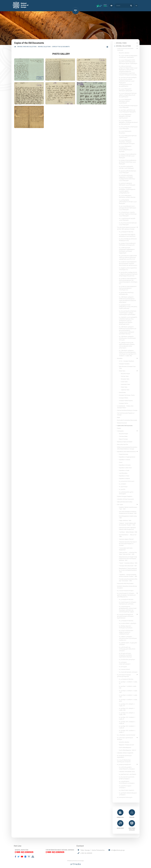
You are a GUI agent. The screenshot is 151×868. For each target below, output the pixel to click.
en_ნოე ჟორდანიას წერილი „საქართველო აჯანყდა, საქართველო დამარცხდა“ (128, 312)
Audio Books (122, 392)
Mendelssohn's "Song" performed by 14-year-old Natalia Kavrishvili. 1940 (128, 569)
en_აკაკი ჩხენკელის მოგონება (125, 131)
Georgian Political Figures (126, 400)
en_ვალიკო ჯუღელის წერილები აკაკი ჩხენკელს (127, 183)
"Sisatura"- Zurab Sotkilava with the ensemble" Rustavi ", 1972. (127, 523)
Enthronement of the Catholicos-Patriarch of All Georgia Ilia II (128, 528)
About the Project (125, 373)
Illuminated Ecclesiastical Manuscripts (127, 419)
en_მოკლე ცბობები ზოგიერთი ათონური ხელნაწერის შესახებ (125, 654)
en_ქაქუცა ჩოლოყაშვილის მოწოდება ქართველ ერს (127, 243)
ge (136, 5)
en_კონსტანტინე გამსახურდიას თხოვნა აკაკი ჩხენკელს (128, 201)
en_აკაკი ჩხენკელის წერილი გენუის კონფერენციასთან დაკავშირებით (128, 94)
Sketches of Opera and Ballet (125, 441)
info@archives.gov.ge (118, 850)
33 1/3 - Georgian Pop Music (126, 360)
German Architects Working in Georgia (127, 409)
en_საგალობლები (125, 668)
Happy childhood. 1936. (125, 520)
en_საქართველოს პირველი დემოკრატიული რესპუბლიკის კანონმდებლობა (126, 594)
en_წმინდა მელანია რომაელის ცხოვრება (126, 626)
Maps (118, 417)
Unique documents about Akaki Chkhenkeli (125, 48)
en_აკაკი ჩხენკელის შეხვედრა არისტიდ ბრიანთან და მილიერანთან (128, 121)
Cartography (120, 430)
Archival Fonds (121, 42)
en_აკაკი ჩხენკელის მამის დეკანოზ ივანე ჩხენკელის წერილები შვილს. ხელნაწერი (128, 61)
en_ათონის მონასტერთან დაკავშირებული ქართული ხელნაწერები (125, 615)
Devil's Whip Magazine (125, 747)
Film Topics (120, 504)
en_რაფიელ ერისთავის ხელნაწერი (124, 755)
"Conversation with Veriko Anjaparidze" (126, 548)
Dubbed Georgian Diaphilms (125, 495)
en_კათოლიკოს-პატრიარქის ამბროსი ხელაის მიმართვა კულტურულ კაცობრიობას (128, 256)
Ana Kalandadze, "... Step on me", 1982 (128, 535)
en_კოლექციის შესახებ (126, 231)
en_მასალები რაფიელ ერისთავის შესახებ (124, 675)
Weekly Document (122, 422)
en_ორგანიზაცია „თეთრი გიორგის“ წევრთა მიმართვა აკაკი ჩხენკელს (128, 213)
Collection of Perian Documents (125, 498)
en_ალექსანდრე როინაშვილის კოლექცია (127, 781)
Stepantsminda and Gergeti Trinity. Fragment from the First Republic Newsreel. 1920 (128, 558)
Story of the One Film (123, 443)
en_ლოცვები (123, 666)
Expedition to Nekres (124, 478)
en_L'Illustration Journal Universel (126, 734)
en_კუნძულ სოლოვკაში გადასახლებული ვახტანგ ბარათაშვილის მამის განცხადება (127, 344)
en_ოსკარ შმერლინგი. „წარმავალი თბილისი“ (124, 760)
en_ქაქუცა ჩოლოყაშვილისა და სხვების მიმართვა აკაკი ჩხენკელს (128, 161)
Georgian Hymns (124, 402)
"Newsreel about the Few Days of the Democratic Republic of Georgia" (128, 543)
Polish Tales (124, 386)
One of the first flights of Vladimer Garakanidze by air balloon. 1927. (128, 512)
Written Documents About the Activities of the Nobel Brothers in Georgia (127, 447)
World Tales (122, 370)
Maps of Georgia (123, 438)
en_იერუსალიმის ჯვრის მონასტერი (126, 492)
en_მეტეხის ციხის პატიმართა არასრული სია (128, 268)
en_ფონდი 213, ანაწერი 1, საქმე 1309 (127, 708)
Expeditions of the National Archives (126, 451)
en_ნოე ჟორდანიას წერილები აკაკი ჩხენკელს (128, 106)
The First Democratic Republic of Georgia (126, 413)
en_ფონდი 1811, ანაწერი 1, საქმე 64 (127, 726)
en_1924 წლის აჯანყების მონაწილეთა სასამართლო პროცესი (127, 337)
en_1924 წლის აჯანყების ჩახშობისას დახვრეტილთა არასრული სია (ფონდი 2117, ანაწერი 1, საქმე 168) (128, 352)
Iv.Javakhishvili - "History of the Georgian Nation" (125, 406)
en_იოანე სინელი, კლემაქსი (128, 622)
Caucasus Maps (123, 435)
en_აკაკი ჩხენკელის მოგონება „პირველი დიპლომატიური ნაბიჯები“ (127, 141)
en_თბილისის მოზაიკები (127, 480)
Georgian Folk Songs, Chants (127, 394)
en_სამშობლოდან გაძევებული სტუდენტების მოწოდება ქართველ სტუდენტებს (127, 249)
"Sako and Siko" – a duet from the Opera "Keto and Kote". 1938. (128, 552)
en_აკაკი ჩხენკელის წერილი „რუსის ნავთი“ (128, 136)
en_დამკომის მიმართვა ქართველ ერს (126, 292)
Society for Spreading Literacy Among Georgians (127, 586)
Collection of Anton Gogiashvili (125, 752)
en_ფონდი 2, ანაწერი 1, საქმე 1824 (128, 695)
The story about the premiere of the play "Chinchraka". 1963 (128, 579)
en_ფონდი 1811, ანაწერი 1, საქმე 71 (127, 730)
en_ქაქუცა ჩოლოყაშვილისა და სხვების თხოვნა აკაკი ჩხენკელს (128, 155)
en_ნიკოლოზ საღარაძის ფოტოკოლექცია (127, 777)
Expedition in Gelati (124, 469)
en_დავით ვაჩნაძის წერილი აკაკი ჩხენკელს (128, 171)
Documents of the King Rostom (125, 582)
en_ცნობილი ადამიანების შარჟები (125, 738)
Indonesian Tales (125, 383)
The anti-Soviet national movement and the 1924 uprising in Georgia (126, 227)
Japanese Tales (125, 389)
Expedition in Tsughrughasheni (127, 456)
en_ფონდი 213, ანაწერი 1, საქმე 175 (127, 704)
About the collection (124, 52)
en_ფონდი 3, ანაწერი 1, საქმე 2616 (128, 699)
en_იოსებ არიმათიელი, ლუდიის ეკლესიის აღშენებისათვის (126, 631)
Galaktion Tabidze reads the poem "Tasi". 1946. (128, 507)
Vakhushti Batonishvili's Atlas (125, 501)
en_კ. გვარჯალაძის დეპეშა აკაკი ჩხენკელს (127, 218)
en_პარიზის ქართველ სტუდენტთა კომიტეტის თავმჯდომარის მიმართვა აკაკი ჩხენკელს (127, 177)
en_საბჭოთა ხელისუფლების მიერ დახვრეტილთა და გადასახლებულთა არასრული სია (128, 280)
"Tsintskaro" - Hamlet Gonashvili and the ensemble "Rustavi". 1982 (128, 574)
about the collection (124, 741)
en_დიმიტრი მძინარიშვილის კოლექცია (128, 793)
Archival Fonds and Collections (28, 47)
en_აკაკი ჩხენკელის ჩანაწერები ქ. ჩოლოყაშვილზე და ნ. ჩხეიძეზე (126, 148)
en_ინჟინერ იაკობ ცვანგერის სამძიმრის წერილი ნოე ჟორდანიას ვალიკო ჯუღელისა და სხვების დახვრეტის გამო (128, 320)
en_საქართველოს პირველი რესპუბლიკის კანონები (128, 602)
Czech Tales (124, 381)
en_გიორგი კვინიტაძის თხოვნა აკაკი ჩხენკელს (126, 166)
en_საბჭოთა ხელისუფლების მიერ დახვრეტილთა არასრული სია (128, 287)
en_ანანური (123, 483)
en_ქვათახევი (123, 486)
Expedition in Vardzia (125, 459)
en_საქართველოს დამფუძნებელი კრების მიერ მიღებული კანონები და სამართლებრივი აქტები (128, 608)
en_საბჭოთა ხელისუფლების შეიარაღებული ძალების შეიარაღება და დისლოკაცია (128, 263)
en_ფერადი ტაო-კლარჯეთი (128, 773)
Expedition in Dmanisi (125, 464)
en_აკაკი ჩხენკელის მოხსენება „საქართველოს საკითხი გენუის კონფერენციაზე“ (127, 189)
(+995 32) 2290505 (24, 852)
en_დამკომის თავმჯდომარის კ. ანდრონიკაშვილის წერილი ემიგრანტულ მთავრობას (128, 273)
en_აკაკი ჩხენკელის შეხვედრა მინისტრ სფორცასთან (125, 115)
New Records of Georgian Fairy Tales (127, 366)
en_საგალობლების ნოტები (125, 590)
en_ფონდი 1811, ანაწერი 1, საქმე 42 (127, 722)
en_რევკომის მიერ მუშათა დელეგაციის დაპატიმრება (127, 234)
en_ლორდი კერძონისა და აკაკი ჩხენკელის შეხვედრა (127, 110)
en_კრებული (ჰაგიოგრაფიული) (125, 662)
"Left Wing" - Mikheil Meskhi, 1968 (128, 531)
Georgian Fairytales (124, 363)
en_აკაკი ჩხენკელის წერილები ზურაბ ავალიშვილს (125, 100)
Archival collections (45, 47)
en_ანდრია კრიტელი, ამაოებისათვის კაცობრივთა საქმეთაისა (128, 637)
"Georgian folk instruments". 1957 (128, 565)
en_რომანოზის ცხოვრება (127, 659)
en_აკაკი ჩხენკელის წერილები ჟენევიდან (126, 89)
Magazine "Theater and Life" (127, 744)
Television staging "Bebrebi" (126, 538)
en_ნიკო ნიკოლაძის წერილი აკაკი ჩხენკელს (128, 223)
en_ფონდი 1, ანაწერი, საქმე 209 (128, 686)
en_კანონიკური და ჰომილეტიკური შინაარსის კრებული (127, 648)
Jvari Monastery (123, 472)
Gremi (121, 461)
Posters (119, 427)
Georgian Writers (124, 397)
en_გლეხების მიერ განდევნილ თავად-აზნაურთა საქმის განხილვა (128, 306)
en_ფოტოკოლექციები (124, 763)
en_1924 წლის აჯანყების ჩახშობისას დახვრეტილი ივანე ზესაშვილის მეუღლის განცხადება (128, 299)
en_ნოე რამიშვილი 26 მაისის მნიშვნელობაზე (128, 239)
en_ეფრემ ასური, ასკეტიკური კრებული (128, 643)
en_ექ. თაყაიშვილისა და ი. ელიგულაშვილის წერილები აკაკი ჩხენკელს (128, 207)
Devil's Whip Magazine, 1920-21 (128, 749)
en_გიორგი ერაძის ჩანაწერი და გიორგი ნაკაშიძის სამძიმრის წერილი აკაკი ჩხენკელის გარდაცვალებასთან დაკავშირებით (128, 81)
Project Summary (124, 453)
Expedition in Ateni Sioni (125, 467)
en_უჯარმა (122, 488)
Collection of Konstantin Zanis (127, 771)
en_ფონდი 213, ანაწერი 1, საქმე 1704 (127, 713)
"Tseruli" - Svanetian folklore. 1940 (128, 562)
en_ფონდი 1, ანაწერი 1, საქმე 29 (128, 682)
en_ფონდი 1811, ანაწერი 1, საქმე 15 (127, 717)
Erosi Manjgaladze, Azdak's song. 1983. (128, 516)
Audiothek (120, 357)
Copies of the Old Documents (61, 47)
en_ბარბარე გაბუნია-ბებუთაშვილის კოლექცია (127, 767)
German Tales (125, 375)
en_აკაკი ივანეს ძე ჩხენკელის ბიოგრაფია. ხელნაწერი (128, 55)
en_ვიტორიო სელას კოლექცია (125, 786)
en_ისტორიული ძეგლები (127, 789)
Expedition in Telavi (124, 475)
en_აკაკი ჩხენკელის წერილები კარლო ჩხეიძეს (127, 195)
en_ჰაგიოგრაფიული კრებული (128, 671)
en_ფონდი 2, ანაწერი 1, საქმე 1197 (128, 691)
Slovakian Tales (125, 378)
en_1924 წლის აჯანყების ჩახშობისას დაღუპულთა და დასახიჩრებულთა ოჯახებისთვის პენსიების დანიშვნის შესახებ (128, 329)
